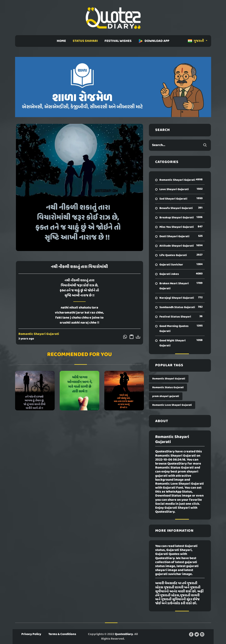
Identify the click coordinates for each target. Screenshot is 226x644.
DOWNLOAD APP (154, 41)
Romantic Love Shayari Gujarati (172, 405)
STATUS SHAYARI (85, 41)
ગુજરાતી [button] (196, 41)
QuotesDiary (124, 634)
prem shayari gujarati (166, 396)
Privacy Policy (31, 634)
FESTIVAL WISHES (118, 41)
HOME (61, 41)
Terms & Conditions (62, 634)
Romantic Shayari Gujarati (39, 334)
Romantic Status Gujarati (168, 387)
